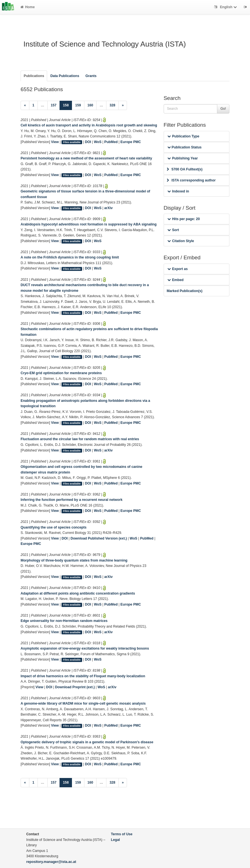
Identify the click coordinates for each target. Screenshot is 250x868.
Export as (178, 269)
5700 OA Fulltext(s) (185, 169)
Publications (34, 76)
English (226, 7)
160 (90, 105)
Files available (72, 142)
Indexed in (178, 191)
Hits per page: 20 (184, 219)
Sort (173, 230)
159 (78, 105)
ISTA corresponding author (191, 180)
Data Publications (65, 76)
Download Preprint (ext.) (75, 687)
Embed (176, 280)
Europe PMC (131, 142)
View (55, 142)
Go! (223, 109)
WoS (98, 142)
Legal (115, 840)
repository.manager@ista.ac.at (51, 862)
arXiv (109, 208)
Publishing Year (183, 158)
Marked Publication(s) (185, 291)
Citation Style (181, 241)
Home (28, 7)
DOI (88, 142)
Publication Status (185, 147)
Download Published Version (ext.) (99, 538)
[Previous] (25, 106)
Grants (91, 76)
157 (54, 105)
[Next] (123, 106)
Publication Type (183, 136)
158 (67, 105)
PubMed (111, 142)
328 (112, 105)
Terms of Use (122, 834)
